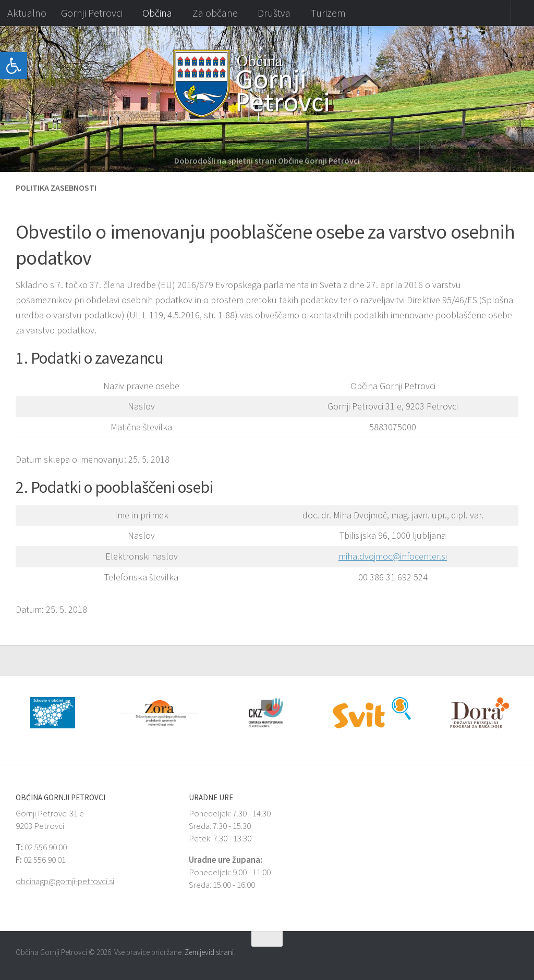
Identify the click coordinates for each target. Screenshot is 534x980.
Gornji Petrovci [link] (92, 13)
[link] (14, 66)
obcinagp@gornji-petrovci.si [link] (65, 881)
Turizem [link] (328, 13)
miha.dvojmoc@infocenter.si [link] (393, 556)
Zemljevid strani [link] (209, 952)
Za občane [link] (215, 13)
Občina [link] (157, 13)
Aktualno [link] (27, 13)
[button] (8, 99)
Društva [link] (274, 13)
